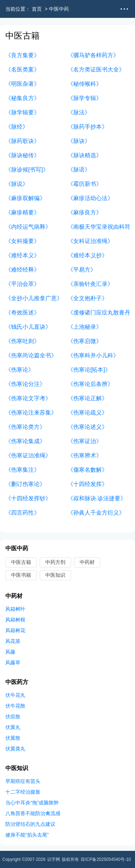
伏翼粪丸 (15, 749)
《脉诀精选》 (85, 155)
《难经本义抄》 (87, 255)
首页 (37, 9)
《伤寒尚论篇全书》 (31, 355)
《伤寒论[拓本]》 (89, 370)
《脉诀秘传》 (22, 155)
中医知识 (55, 575)
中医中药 (59, 9)
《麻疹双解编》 (25, 198)
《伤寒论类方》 (25, 427)
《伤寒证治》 (85, 441)
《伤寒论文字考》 (28, 398)
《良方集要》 (22, 55)
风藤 (10, 652)
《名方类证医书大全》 (96, 70)
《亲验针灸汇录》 (90, 284)
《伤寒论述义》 (87, 427)
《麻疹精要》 (22, 212)
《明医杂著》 (22, 84)
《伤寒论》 (20, 370)
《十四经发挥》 (87, 484)
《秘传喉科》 (85, 84)
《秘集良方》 (22, 98)
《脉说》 (17, 184)
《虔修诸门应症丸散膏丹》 (99, 313)
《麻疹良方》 (85, 212)
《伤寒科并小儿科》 (93, 355)
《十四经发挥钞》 (28, 498)
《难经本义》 (22, 255)
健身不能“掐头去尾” (27, 835)
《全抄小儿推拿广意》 (34, 298)
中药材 (87, 562)
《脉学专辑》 (85, 98)
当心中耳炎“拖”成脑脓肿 (32, 803)
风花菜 (13, 641)
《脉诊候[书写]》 (27, 170)
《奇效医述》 (22, 313)
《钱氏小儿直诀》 (28, 327)
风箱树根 (15, 620)
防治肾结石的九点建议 (30, 824)
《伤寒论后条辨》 (90, 384)
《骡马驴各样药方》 (93, 55)
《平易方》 (82, 270)
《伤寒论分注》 (25, 384)
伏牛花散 (15, 706)
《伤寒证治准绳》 (28, 455)
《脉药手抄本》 (87, 127)
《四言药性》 (22, 513)
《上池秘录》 (85, 327)
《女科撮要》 (22, 241)
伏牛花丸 (15, 695)
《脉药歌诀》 (22, 141)
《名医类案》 (22, 70)
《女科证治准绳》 (90, 241)
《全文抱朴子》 (87, 298)
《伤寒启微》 (85, 341)
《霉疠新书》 (85, 184)
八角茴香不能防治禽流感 (33, 813)
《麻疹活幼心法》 (90, 198)
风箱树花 (15, 630)
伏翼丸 (13, 727)
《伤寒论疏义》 (87, 413)
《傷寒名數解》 (87, 470)
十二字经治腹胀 (23, 792)
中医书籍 (21, 575)
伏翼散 (13, 738)
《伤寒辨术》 (85, 455)
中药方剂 (55, 562)
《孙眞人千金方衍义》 (96, 513)
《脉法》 (79, 112)
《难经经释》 (22, 270)
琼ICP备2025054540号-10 (106, 859)
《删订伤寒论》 (25, 484)
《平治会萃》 (22, 284)
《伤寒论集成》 (25, 441)
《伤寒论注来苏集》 (31, 413)
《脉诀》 (79, 141)
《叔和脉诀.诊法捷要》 (97, 498)
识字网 (54, 859)
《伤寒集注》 (22, 470)
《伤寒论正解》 (87, 398)
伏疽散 (13, 716)
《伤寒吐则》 (22, 341)
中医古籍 (21, 562)
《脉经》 (17, 127)
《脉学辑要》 (22, 112)
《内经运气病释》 (28, 227)
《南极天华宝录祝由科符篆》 (99, 227)
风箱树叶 (15, 609)
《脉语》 (79, 170)
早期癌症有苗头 (23, 781)
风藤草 (13, 663)
